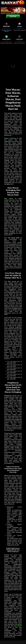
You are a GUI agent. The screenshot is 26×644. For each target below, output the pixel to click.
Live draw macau (10, 281)
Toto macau (8, 113)
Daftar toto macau (10, 476)
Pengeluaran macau (10, 396)
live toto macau (17, 624)
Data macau (9, 198)
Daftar (13, 16)
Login (19, 26)
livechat (19, 39)
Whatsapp (7, 39)
